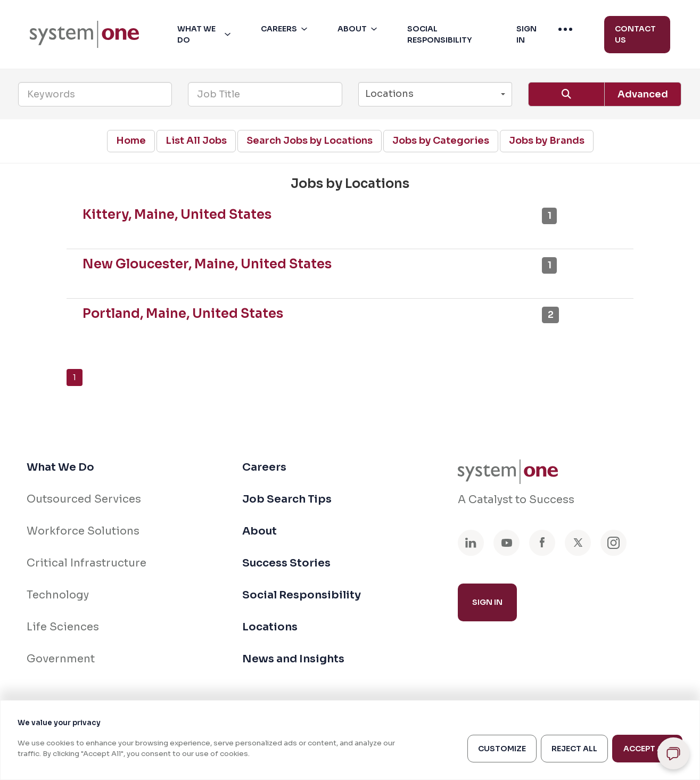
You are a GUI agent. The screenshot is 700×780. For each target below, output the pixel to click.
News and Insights (293, 659)
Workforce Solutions (83, 531)
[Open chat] (673, 753)
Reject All (574, 749)
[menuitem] (84, 34)
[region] (350, 740)
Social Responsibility (302, 595)
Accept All (647, 749)
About (260, 531)
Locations (270, 627)
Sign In (487, 602)
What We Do (60, 467)
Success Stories (286, 563)
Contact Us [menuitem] (635, 34)
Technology (58, 595)
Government (61, 659)
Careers (264, 467)
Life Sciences (63, 627)
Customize (502, 749)
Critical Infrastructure (87, 563)
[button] (206, 35)
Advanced (643, 94)
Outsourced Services (84, 499)
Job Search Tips (287, 499)
